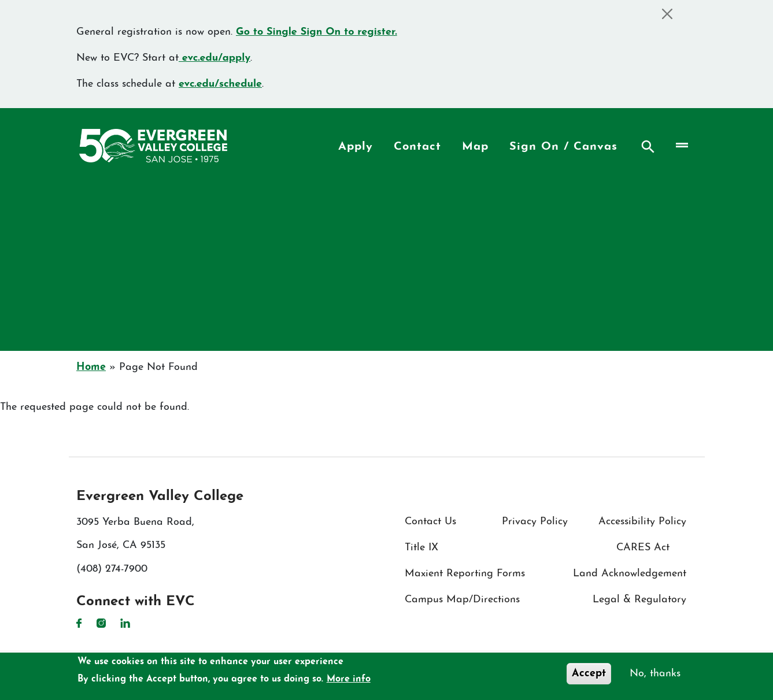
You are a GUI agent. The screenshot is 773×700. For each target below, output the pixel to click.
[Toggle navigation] (681, 145)
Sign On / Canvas (563, 147)
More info (349, 679)
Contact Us (430, 522)
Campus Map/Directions (462, 600)
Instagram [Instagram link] (101, 623)
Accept (589, 674)
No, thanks (655, 674)
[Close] (667, 14)
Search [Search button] (648, 147)
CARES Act (643, 548)
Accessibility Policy (642, 522)
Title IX (421, 548)
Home (91, 367)
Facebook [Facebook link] (79, 623)
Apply (356, 147)
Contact (417, 147)
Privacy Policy (535, 522)
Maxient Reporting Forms (465, 574)
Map (475, 147)
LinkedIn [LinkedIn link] (125, 623)
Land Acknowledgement (630, 574)
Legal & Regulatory (639, 600)
